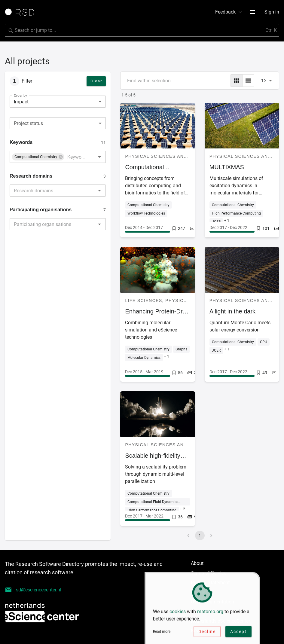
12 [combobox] (264, 81)
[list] (248, 81)
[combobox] (58, 123)
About (197, 563)
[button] (38, 157)
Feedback (229, 12)
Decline (207, 634)
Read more (162, 634)
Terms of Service (209, 573)
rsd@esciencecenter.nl (33, 590)
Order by (20, 96)
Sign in (272, 12)
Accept (238, 634)
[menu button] (252, 12)
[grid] (237, 81)
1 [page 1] (200, 536)
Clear (96, 81)
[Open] (99, 157)
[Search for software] (142, 30)
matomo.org (210, 614)
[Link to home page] (22, 12)
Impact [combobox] (21, 102)
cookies (178, 614)
